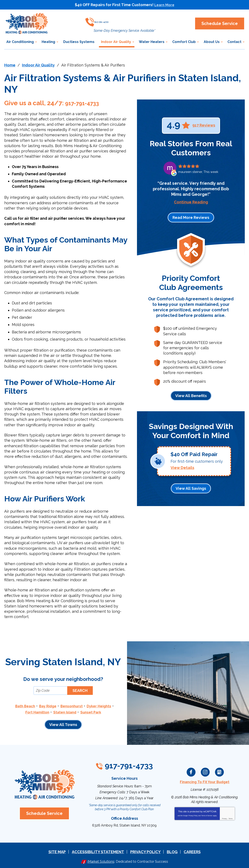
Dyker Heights (101, 706)
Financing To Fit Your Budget (205, 781)
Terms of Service (207, 814)
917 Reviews (204, 125)
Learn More (164, 5)
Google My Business (219, 771)
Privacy (224, 817)
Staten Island (65, 712)
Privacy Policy (193, 814)
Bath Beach (23, 706)
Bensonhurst (72, 706)
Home (10, 65)
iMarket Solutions (101, 859)
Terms (231, 817)
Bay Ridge (47, 706)
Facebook (191, 771)
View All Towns (63, 724)
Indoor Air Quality (38, 65)
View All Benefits (191, 396)
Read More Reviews (191, 217)
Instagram (205, 771)
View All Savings (191, 486)
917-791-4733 (126, 20)
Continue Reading (191, 202)
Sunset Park (93, 712)
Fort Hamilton (36, 712)
